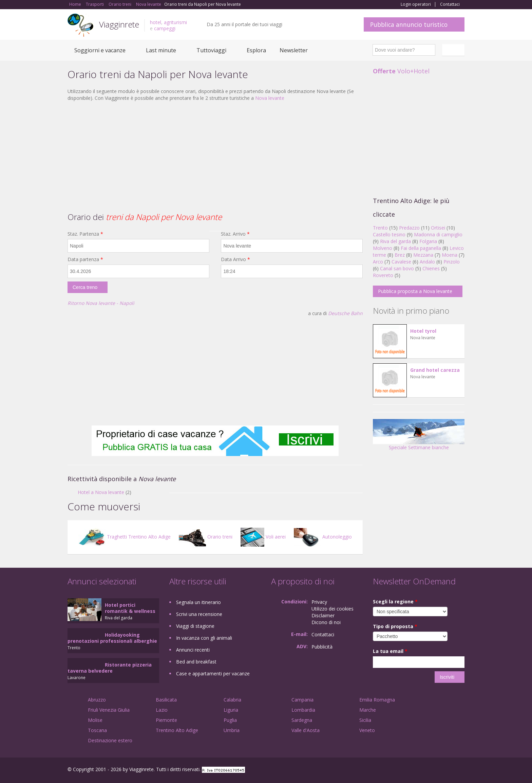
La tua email (390, 651)
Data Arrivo (235, 259)
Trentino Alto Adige (177, 730)
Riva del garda (395, 241)
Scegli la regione (395, 602)
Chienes (431, 268)
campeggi (165, 28)
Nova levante (270, 98)
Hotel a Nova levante (101, 492)
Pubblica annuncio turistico (409, 24)
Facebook (413, 770)
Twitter (445, 770)
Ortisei (438, 228)
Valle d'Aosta (306, 730)
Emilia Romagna (377, 700)
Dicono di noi (326, 622)
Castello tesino (389, 234)
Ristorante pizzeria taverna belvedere (110, 668)
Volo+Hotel (401, 71)
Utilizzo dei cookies (332, 609)
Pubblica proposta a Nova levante (415, 291)
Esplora (256, 50)
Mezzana (423, 255)
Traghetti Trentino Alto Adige (125, 537)
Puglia (230, 720)
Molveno (383, 248)
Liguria (231, 710)
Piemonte (166, 720)
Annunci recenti (193, 650)
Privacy (319, 602)
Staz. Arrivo (235, 234)
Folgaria (428, 241)
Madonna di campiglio (438, 234)
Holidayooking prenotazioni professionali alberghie (112, 638)
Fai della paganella (421, 248)
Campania (302, 700)
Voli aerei (263, 537)
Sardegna (302, 720)
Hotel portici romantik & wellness (130, 608)
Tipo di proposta (395, 626)
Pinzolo (452, 262)
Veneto (367, 730)
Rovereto (383, 275)
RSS (461, 770)
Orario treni (206, 537)
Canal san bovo (397, 268)
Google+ (428, 770)
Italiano (454, 50)
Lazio (162, 710)
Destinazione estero (110, 740)
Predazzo (409, 228)
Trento (380, 228)
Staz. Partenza (85, 234)
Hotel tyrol (423, 331)
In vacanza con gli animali (204, 638)
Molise (95, 720)
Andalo (427, 262)
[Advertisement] (215, 156)
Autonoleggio (323, 537)
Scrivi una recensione (199, 614)
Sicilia (365, 720)
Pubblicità (322, 647)
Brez (400, 255)
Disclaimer (323, 615)
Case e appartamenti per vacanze (213, 673)
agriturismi (175, 22)
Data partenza (85, 259)
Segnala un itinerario (198, 602)
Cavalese (401, 262)
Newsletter (294, 50)
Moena (450, 255)
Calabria (232, 700)
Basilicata (166, 700)
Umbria (232, 730)
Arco (378, 262)
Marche (368, 710)
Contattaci (450, 4)
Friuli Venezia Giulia (109, 710)
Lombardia (303, 710)
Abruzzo (97, 700)
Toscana (97, 730)
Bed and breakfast (196, 662)
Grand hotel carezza (435, 370)
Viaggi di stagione (195, 626)
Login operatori (416, 4)
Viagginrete (119, 24)
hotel (156, 22)
